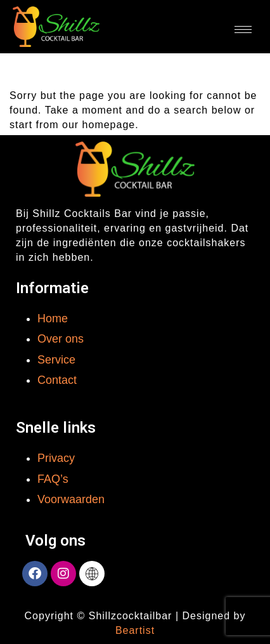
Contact (57, 380)
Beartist (135, 630)
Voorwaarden (71, 499)
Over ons (61, 339)
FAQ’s (53, 479)
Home (53, 319)
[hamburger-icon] (243, 30)
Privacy (56, 458)
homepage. (111, 125)
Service (56, 360)
